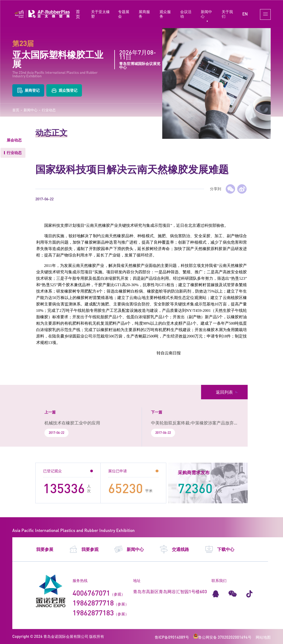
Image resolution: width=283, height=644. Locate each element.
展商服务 (144, 14)
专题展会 (124, 14)
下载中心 (219, 549)
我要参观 (84, 549)
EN (245, 14)
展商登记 (28, 90)
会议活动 (186, 14)
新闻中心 (206, 14)
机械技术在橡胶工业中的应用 (72, 423)
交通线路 (174, 549)
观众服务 (165, 14)
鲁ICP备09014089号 (172, 637)
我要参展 (45, 549)
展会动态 (14, 140)
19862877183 (93, 613)
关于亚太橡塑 (100, 14)
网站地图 (263, 637)
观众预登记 (64, 90)
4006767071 (91, 593)
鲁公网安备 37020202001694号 (222, 637)
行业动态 (49, 110)
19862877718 (93, 603)
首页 (78, 14)
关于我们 (227, 14)
